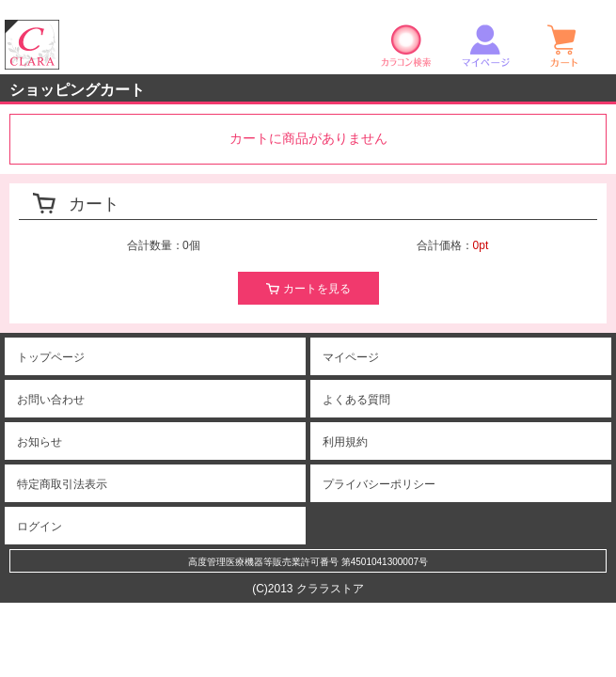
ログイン (39, 527)
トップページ (51, 357)
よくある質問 (356, 400)
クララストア (32, 45)
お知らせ (39, 442)
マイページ (485, 45)
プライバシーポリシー (379, 484)
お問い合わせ (51, 400)
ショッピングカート (564, 45)
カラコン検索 (406, 45)
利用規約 (345, 442)
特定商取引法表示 (62, 484)
